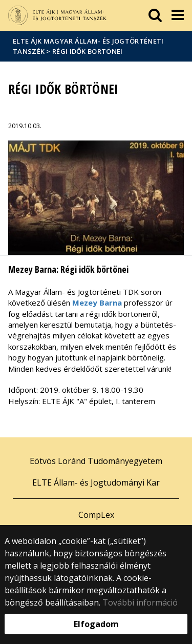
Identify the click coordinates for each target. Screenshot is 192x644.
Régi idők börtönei (87, 51)
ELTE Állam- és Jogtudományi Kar (96, 482)
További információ (140, 602)
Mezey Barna (97, 303)
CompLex (96, 515)
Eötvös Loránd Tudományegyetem (96, 461)
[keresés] (155, 15)
